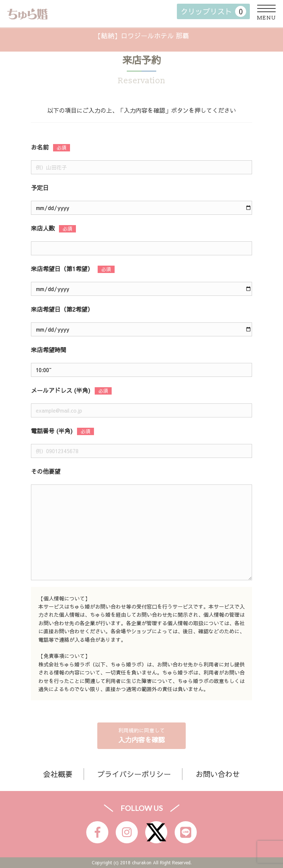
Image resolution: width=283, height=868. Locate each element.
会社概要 (58, 774)
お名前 (40, 147)
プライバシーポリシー (134, 774)
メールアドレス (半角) (61, 390)
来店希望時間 (49, 350)
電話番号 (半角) (52, 431)
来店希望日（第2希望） (62, 309)
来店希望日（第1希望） (62, 269)
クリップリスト (213, 11)
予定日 (40, 188)
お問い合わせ (218, 774)
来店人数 (43, 228)
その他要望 (46, 471)
